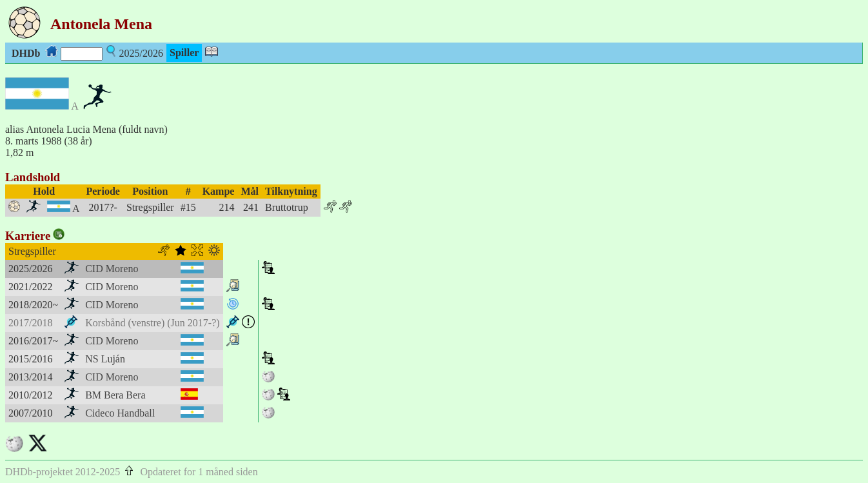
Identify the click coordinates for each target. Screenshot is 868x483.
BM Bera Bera (115, 395)
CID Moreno (112, 269)
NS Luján (105, 359)
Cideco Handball (120, 413)
